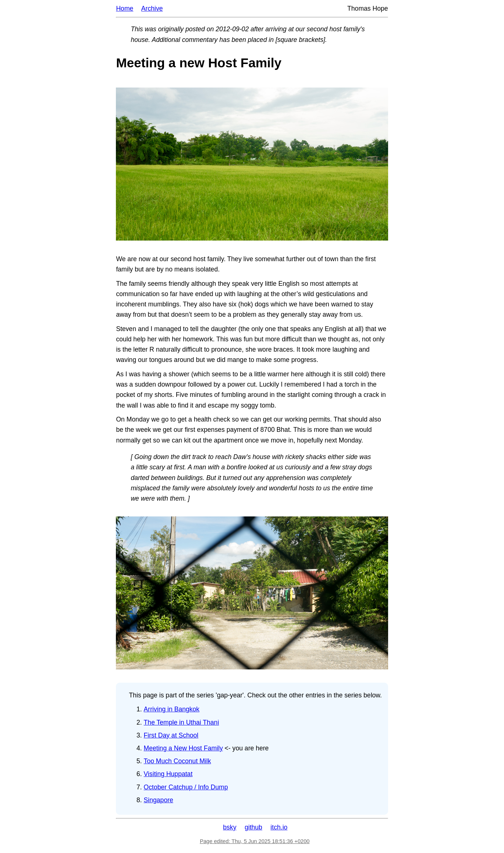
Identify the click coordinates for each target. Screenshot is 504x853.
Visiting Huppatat (168, 774)
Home (125, 8)
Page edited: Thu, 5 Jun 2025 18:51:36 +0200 (255, 841)
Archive (152, 8)
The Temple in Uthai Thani (182, 722)
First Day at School (171, 735)
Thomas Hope (368, 8)
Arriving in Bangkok (172, 709)
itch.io (279, 827)
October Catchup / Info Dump (186, 787)
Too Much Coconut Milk (178, 761)
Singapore (159, 800)
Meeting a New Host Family (183, 748)
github (253, 827)
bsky (230, 827)
